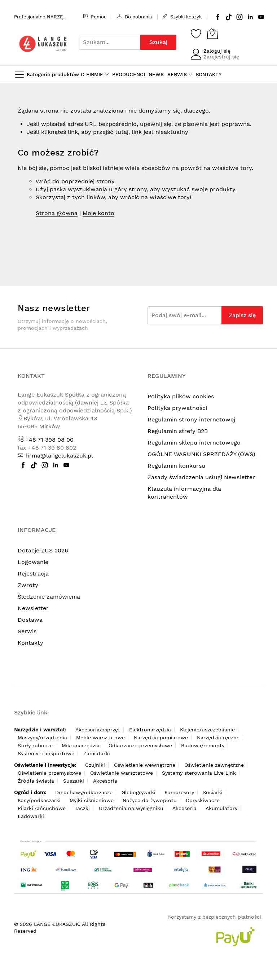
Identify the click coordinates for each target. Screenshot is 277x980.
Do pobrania (135, 17)
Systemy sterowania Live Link (199, 773)
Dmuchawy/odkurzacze (84, 792)
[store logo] (43, 44)
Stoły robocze (35, 745)
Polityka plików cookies (181, 396)
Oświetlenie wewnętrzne (145, 765)
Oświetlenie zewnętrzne (214, 765)
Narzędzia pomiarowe (161, 738)
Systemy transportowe (46, 753)
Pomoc (95, 17)
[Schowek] (196, 34)
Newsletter (33, 608)
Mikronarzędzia (81, 745)
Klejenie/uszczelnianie (207, 730)
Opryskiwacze (203, 800)
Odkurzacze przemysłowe (140, 745)
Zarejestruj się (221, 57)
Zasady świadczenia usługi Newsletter (201, 477)
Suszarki (74, 781)
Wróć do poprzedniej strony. (76, 181)
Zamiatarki (97, 753)
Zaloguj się (217, 51)
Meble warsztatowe (100, 738)
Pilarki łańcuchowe (42, 808)
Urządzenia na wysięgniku (131, 808)
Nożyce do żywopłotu (150, 800)
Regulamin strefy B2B (178, 431)
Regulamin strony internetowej (191, 419)
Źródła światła (36, 781)
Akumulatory (221, 808)
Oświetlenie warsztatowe (122, 773)
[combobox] (110, 42)
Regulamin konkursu (176, 466)
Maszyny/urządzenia (42, 738)
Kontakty (30, 643)
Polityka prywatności (177, 408)
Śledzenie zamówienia (49, 597)
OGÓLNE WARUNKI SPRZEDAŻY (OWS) (201, 454)
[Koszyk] (212, 34)
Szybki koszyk (182, 17)
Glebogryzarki (138, 792)
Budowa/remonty (203, 745)
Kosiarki (213, 792)
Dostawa (30, 620)
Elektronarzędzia (150, 730)
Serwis (27, 631)
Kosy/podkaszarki (39, 800)
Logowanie (33, 562)
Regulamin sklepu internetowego (194, 443)
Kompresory (179, 792)
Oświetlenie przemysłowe (49, 773)
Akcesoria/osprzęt (98, 730)
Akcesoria (105, 781)
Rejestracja (33, 574)
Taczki (82, 808)
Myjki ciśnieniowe (92, 800)
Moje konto (98, 213)
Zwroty (28, 585)
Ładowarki (31, 816)
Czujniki (95, 765)
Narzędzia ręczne (218, 738)
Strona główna (57, 213)
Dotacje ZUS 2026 (43, 550)
